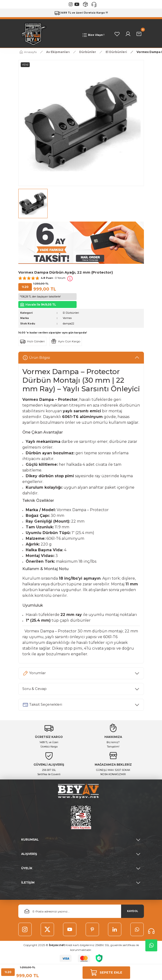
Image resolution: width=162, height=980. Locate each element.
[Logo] (33, 34)
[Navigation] (93, 35)
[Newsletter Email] (81, 911)
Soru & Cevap (34, 689)
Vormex (67, 318)
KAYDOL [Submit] (133, 911)
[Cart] (139, 34)
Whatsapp (151, 945)
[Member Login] (128, 34)
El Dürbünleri (71, 313)
